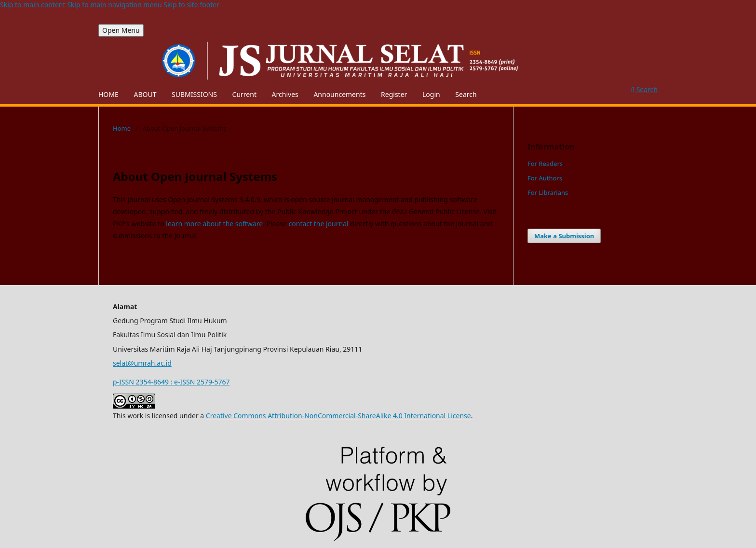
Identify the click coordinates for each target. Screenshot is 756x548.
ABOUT (145, 94)
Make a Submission (564, 236)
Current (244, 94)
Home (122, 128)
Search (466, 94)
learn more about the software (214, 224)
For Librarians (548, 192)
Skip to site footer (191, 5)
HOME (108, 94)
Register (394, 94)
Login (431, 94)
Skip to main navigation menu (114, 5)
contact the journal (319, 224)
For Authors (545, 178)
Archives (285, 94)
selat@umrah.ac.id (142, 363)
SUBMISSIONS (194, 94)
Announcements (339, 94)
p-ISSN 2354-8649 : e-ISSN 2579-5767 (171, 382)
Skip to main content (33, 5)
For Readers (545, 164)
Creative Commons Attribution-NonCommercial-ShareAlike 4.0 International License (338, 416)
